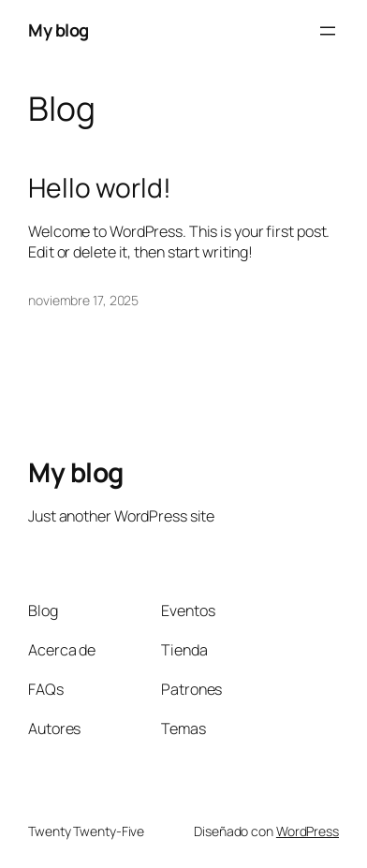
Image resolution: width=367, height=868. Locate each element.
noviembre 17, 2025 (83, 300)
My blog (59, 30)
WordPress (308, 831)
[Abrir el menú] (328, 31)
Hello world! (100, 188)
